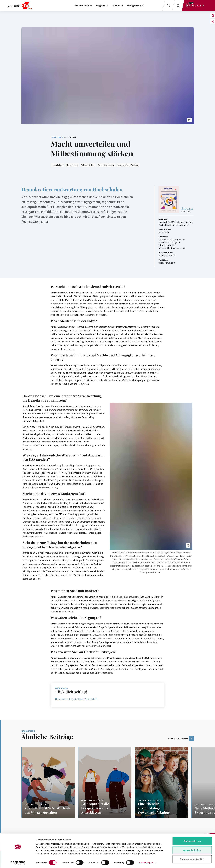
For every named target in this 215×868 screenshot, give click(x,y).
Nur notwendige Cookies (192, 859)
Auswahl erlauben (192, 850)
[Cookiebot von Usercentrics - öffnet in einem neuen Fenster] (18, 863)
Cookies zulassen (192, 841)
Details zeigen (146, 863)
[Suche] (168, 5)
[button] (189, 120)
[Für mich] (196, 5)
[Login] (178, 5)
